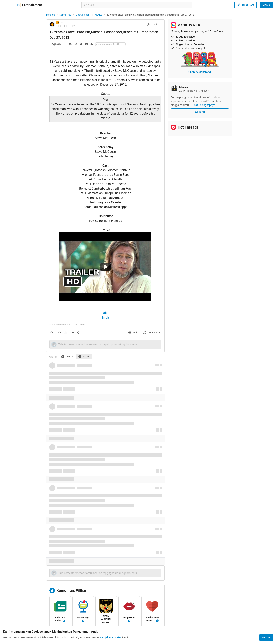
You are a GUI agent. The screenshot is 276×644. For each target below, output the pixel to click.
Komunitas (65, 15)
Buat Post (246, 5)
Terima (266, 637)
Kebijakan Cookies (111, 637)
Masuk (266, 5)
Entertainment (83, 15)
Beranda (51, 15)
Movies (99, 15)
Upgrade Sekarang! (200, 72)
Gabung (200, 112)
